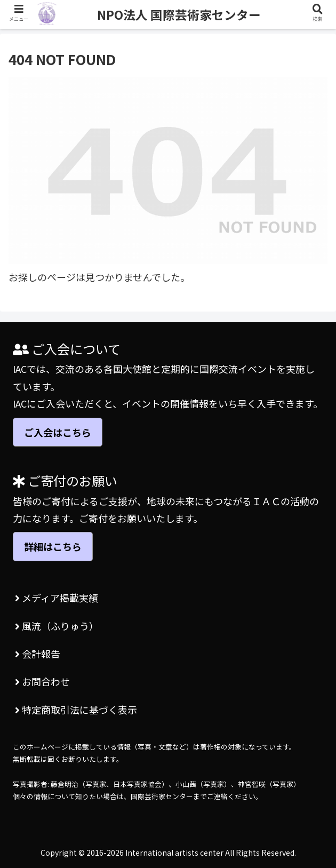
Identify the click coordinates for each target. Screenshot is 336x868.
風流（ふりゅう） (57, 626)
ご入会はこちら (58, 432)
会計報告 (38, 654)
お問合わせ (42, 681)
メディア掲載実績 (57, 598)
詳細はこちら (53, 546)
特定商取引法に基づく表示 (76, 710)
